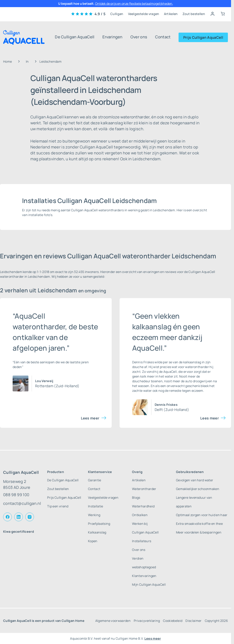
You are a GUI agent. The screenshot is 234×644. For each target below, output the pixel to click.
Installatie (96, 506)
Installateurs (142, 541)
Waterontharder (144, 489)
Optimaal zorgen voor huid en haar (202, 515)
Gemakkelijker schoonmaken (198, 489)
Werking (94, 515)
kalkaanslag (192, 362)
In (27, 61)
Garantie (95, 480)
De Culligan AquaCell (75, 37)
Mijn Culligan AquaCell (149, 585)
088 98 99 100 (16, 495)
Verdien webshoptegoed (144, 563)
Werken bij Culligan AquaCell (145, 528)
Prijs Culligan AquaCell (203, 37)
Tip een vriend (58, 506)
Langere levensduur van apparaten (194, 502)
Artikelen (171, 14)
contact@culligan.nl (22, 503)
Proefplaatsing (99, 524)
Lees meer (90, 418)
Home (7, 61)
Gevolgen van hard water (195, 480)
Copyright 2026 (216, 621)
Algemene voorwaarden (113, 621)
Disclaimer (193, 621)
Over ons (139, 37)
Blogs (136, 498)
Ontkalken (140, 515)
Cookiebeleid (173, 621)
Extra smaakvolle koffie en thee (199, 524)
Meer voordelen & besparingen (199, 532)
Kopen (93, 541)
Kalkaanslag (97, 532)
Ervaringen (112, 37)
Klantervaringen (144, 576)
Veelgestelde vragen (144, 14)
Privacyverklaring (147, 621)
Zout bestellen (194, 14)
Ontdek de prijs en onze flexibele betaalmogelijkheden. (134, 4)
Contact (163, 37)
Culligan (117, 14)
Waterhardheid (143, 506)
